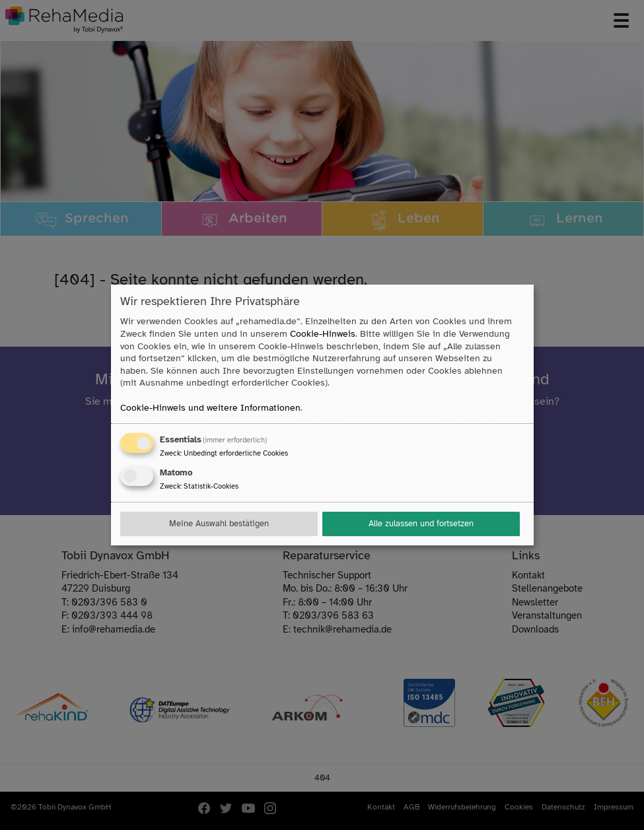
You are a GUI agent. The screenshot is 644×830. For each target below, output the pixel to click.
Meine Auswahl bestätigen (219, 524)
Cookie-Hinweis (323, 334)
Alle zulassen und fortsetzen (421, 524)
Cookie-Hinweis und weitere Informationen (210, 408)
